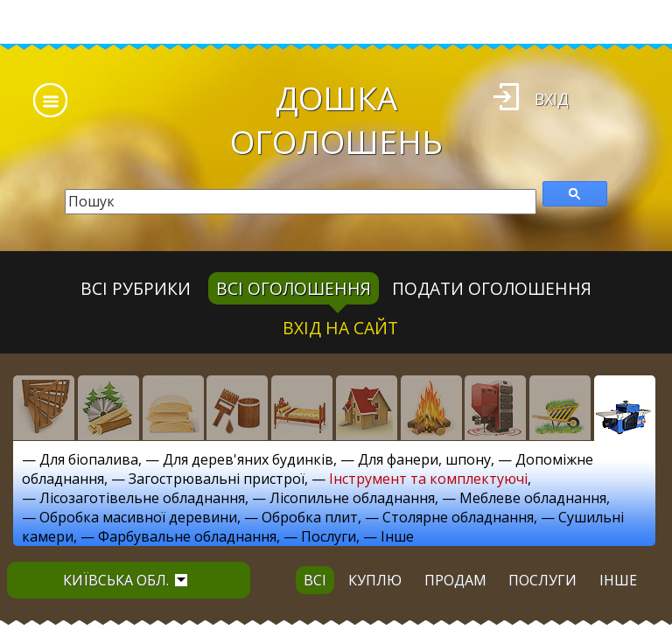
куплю (375, 580)
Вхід (552, 99)
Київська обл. (125, 580)
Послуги (329, 536)
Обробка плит (310, 517)
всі (315, 580)
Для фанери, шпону (424, 459)
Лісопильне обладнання (352, 498)
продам (455, 580)
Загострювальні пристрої (217, 479)
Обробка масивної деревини (138, 517)
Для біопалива (89, 459)
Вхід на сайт (340, 328)
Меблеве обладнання (533, 498)
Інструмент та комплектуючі (428, 479)
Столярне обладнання (458, 517)
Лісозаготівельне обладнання (142, 498)
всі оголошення (294, 288)
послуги (542, 580)
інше (618, 580)
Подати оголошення (492, 288)
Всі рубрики (136, 288)
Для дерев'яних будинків (248, 459)
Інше (397, 536)
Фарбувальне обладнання (187, 536)
